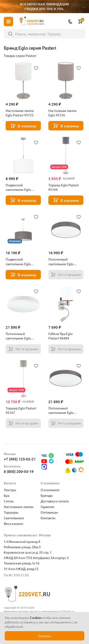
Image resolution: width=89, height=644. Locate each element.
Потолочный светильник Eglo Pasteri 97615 (18, 336)
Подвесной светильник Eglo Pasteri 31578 (18, 261)
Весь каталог (14, 523)
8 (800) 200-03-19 (19, 471)
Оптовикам (49, 512)
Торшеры (11, 512)
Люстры (10, 490)
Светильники (14, 518)
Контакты (48, 518)
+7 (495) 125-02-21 (20, 459)
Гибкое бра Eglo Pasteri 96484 (60, 336)
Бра (7, 495)
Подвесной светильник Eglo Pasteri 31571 (18, 187)
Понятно (45, 636)
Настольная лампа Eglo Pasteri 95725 (20, 113)
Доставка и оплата (55, 501)
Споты (9, 501)
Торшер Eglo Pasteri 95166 (64, 187)
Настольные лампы (19, 507)
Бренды (47, 495)
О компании (50, 490)
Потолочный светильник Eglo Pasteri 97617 (61, 410)
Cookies (36, 618)
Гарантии (47, 507)
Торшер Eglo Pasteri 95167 (21, 410)
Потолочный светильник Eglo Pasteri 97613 (61, 261)
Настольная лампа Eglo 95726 (62, 113)
